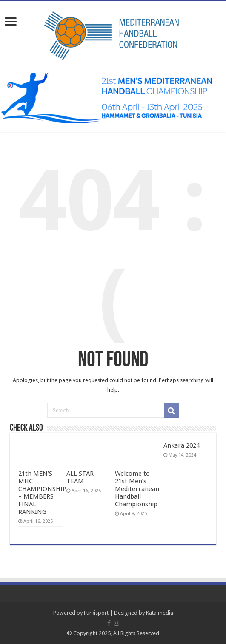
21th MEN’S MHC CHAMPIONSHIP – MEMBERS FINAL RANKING (42, 493)
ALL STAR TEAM (80, 477)
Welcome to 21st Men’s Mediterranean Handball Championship (137, 489)
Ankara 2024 (182, 445)
